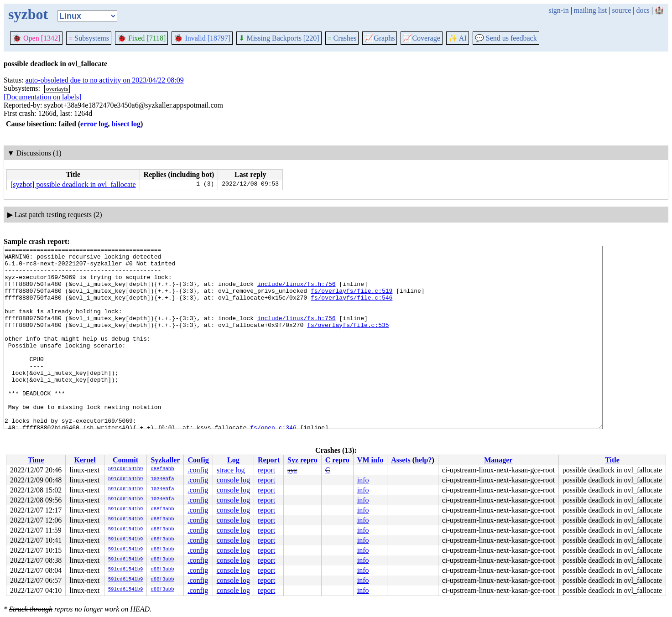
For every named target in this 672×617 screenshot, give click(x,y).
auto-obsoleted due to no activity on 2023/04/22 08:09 (105, 80)
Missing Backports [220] (279, 38)
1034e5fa (162, 479)
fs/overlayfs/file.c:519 (352, 300)
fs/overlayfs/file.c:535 (348, 341)
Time (36, 460)
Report (269, 460)
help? (423, 460)
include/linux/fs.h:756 (297, 292)
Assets (401, 460)
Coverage (421, 38)
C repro (337, 460)
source (622, 10)
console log (233, 480)
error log (94, 124)
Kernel (85, 460)
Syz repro (302, 460)
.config (198, 470)
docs (643, 10)
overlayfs (57, 89)
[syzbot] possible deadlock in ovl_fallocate (73, 184)
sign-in (558, 10)
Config (198, 460)
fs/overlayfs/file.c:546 (352, 308)
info (363, 480)
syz (292, 470)
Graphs (380, 38)
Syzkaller (165, 460)
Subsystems (89, 38)
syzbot (28, 14)
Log (233, 460)
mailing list (590, 10)
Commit (125, 460)
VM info (370, 460)
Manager (498, 460)
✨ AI (458, 38)
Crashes (342, 38)
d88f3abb (162, 469)
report (266, 470)
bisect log (126, 124)
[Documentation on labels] (43, 97)
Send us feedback (506, 38)
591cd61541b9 (126, 469)
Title (612, 460)
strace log (231, 470)
